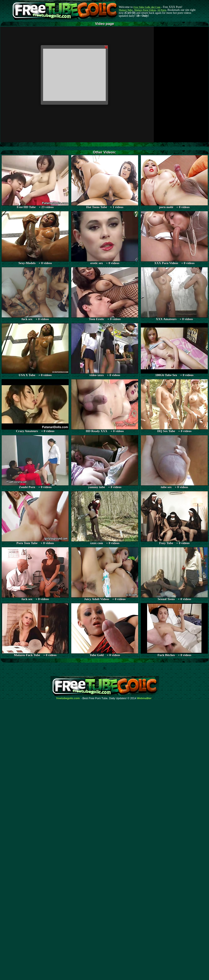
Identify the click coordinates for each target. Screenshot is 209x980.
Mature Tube (126, 10)
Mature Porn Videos (145, 10)
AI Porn (162, 10)
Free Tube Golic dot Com (147, 7)
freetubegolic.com (68, 698)
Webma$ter (144, 698)
